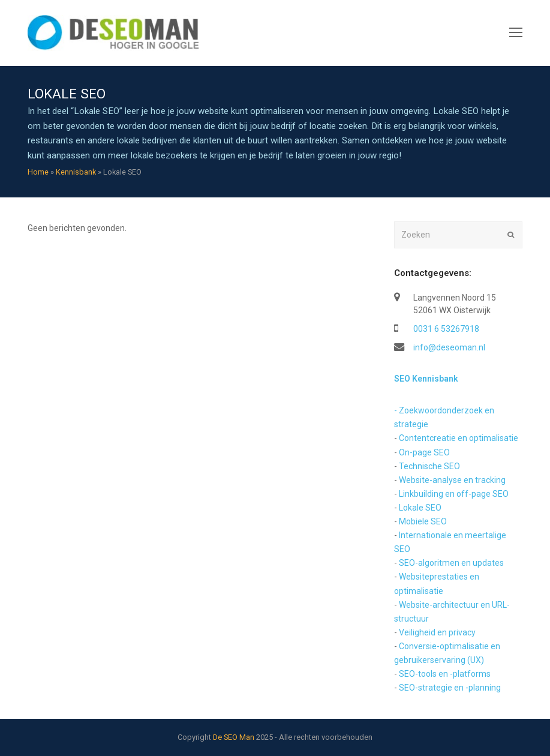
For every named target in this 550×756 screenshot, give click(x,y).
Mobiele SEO (423, 521)
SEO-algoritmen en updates (451, 563)
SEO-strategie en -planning (450, 688)
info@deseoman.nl (449, 347)
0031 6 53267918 (446, 329)
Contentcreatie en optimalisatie (459, 438)
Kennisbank (76, 172)
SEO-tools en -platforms (445, 674)
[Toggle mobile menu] (516, 33)
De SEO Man (234, 737)
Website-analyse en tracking (452, 480)
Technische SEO (429, 466)
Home (38, 172)
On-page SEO (424, 452)
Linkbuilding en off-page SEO (454, 494)
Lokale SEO (420, 508)
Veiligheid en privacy (437, 632)
